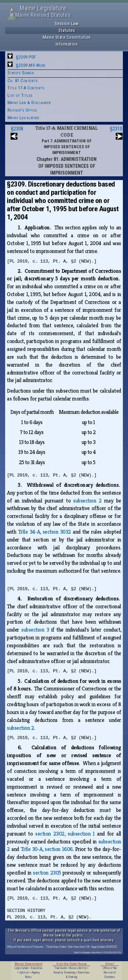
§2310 (116, 129)
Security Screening (64, 972)
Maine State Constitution (67, 37)
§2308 (17, 129)
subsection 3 (35, 630)
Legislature (21, 968)
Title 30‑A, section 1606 (47, 849)
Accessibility (78, 968)
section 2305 (47, 873)
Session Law (67, 23)
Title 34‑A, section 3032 (45, 532)
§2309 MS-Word (31, 65)
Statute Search (21, 73)
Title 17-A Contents (26, 88)
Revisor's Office (22, 110)
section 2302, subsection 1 (65, 834)
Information (67, 44)
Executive (37, 968)
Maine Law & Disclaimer (29, 103)
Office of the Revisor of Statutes (25, 947)
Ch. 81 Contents (23, 81)
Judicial (24, 972)
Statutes (67, 30)
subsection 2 (87, 501)
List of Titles (20, 95)
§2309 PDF (26, 57)
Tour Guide (61, 968)
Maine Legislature (24, 118)
